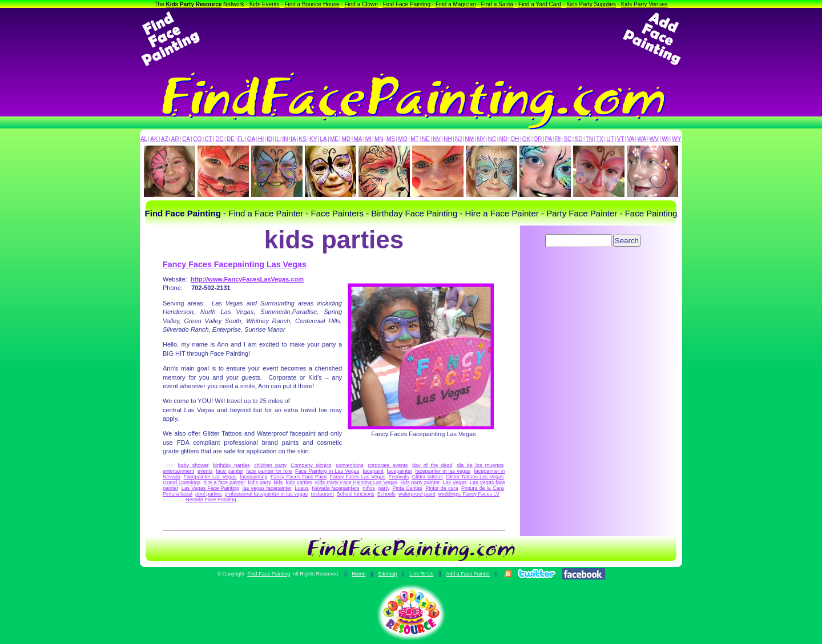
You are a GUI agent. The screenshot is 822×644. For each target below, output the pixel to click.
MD (346, 139)
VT (621, 139)
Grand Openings (182, 482)
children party (270, 465)
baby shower (193, 465)
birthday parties (231, 465)
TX (600, 139)
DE (231, 139)
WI (665, 139)
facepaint (373, 471)
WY (676, 139)
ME (334, 139)
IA (293, 139)
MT (414, 139)
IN (285, 139)
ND (503, 139)
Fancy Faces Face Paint (299, 477)
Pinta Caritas (407, 488)
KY (313, 139)
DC (219, 139)
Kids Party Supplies (591, 4)
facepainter (400, 471)
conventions (349, 465)
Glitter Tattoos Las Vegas (475, 477)
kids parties (299, 482)
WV (654, 139)
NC (492, 139)
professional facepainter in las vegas (267, 494)
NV (437, 139)
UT (610, 139)
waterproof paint (417, 494)
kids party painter (420, 482)
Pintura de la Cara (482, 488)
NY (481, 139)
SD (579, 139)
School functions (356, 494)
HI (261, 139)
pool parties (209, 494)
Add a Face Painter (468, 574)
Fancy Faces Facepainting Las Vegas (235, 264)
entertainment (178, 471)
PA (549, 139)
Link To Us (421, 574)
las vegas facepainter (267, 488)
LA (324, 139)
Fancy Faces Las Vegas (358, 477)
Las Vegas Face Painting (210, 488)
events (205, 471)
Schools (386, 494)
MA (358, 139)
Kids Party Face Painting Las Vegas (356, 482)
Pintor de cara (442, 488)
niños (369, 488)
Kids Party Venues (644, 4)
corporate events (388, 465)
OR (538, 139)
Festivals (399, 477)
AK (154, 139)
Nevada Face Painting (211, 500)
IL (277, 139)
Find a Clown (361, 4)
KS (303, 139)
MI (368, 139)
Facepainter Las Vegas (210, 477)
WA (642, 139)
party (383, 488)
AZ (165, 139)
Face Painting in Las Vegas (327, 471)
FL (241, 139)
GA (251, 139)
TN (589, 139)
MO (403, 139)
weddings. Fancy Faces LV (468, 494)
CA (186, 139)
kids (278, 482)
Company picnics (311, 465)
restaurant (322, 494)
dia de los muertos (480, 465)
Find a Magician (456, 4)
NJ (458, 139)
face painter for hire (269, 471)
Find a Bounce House (312, 4)
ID (269, 139)
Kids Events (265, 4)
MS (391, 139)
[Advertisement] (411, 39)
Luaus (302, 488)
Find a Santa (497, 4)
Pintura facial (178, 494)
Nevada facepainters (335, 488)
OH (515, 139)
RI (558, 139)
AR (175, 139)
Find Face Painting (407, 4)
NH (448, 139)
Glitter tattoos (428, 477)
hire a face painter (224, 482)
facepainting (254, 477)
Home (358, 574)
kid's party (259, 482)
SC (567, 139)
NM (470, 139)
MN (379, 139)
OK (526, 139)
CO (197, 139)
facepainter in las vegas (443, 471)
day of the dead (432, 465)
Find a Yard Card (540, 4)
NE (426, 139)
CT (209, 139)
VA (631, 139)
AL (144, 139)
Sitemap (387, 574)
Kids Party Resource (194, 4)
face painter (229, 471)
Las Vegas (454, 482)
